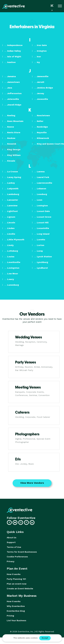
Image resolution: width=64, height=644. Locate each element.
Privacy (11, 561)
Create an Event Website (20, 589)
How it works (14, 574)
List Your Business (16, 620)
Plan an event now (17, 584)
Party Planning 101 (16, 579)
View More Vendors (32, 483)
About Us (12, 538)
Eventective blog (16, 611)
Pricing (10, 616)
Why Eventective (16, 606)
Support (11, 542)
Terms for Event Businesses (22, 552)
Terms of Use (14, 547)
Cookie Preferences (17, 557)
